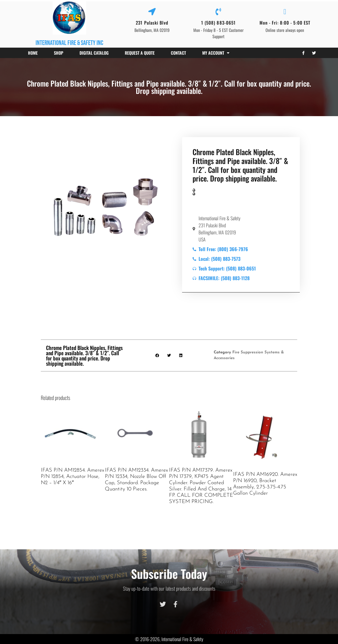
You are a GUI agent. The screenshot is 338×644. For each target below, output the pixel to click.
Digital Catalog (94, 53)
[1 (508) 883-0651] (218, 12)
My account (216, 53)
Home (33, 53)
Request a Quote (140, 53)
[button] (157, 356)
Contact (178, 53)
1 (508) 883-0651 (219, 23)
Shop (59, 53)
